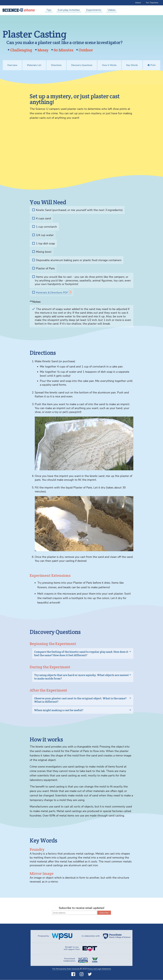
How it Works (109, 65)
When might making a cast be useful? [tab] (59, 710)
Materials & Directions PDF (53, 293)
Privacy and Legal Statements (101, 969)
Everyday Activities (69, 10)
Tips (49, 10)
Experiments (94, 10)
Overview (12, 65)
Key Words (132, 65)
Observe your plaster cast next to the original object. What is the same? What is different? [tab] (80, 700)
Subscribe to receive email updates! (82, 908)
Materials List (34, 65)
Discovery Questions (82, 65)
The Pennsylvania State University (64, 969)
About (138, 3)
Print (152, 65)
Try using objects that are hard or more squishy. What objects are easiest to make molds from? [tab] (81, 677)
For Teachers (152, 3)
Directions (56, 65)
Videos (112, 10)
